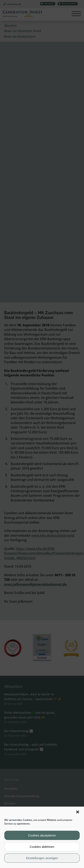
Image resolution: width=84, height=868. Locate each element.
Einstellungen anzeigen (42, 858)
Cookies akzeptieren (42, 835)
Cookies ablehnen (42, 847)
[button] (78, 812)
